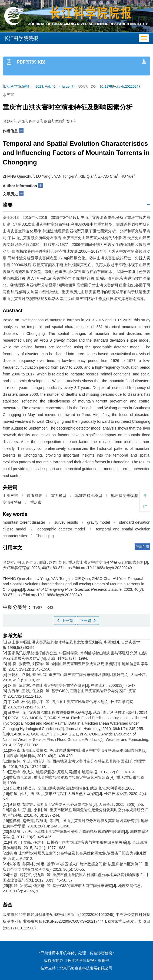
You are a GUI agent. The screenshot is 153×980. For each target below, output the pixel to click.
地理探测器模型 (124, 496)
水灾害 (8, 95)
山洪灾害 (10, 496)
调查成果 (34, 496)
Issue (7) (68, 86)
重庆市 (36, 502)
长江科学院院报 (16, 86)
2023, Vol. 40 (45, 86)
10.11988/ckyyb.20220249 (120, 86)
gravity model (98, 522)
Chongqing (45, 536)
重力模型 (59, 496)
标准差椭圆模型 (89, 496)
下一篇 (88, 621)
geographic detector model (61, 529)
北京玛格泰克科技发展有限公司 (86, 968)
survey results (66, 522)
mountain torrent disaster (24, 522)
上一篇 (65, 621)
